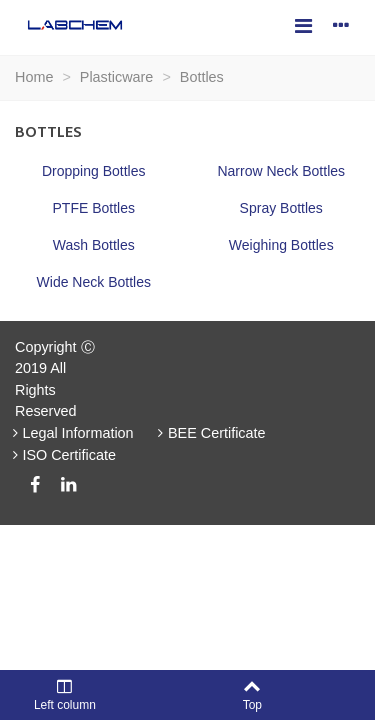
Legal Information (71, 433)
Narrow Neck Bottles (281, 171)
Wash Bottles (94, 245)
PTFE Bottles (94, 208)
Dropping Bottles (94, 171)
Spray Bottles (281, 208)
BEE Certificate (210, 433)
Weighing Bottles (281, 245)
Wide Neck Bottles (94, 282)
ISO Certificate (62, 455)
